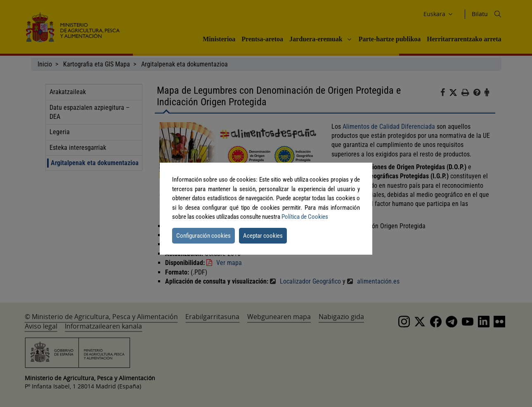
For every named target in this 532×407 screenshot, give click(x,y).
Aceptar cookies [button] (263, 236)
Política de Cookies (305, 217)
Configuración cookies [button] (203, 236)
